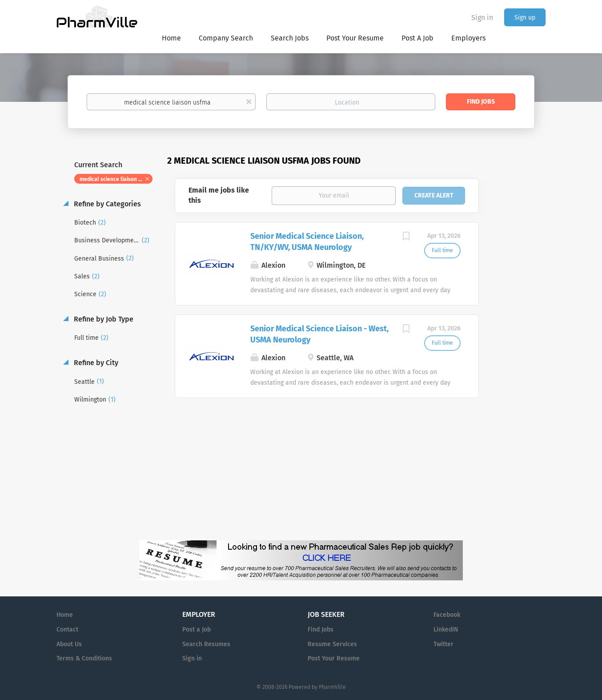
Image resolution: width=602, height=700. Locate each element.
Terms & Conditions (84, 658)
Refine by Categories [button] (106, 204)
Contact (67, 630)
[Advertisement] (521, 326)
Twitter (443, 644)
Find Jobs (481, 102)
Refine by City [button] (95, 363)
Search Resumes (206, 644)
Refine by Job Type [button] (103, 319)
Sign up (525, 18)
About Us (69, 644)
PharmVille (332, 687)
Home (65, 615)
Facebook (447, 615)
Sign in (482, 18)
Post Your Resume (334, 658)
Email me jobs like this (219, 195)
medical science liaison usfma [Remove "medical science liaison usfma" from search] (116, 179)
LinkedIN (446, 630)
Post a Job (197, 630)
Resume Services (332, 644)
